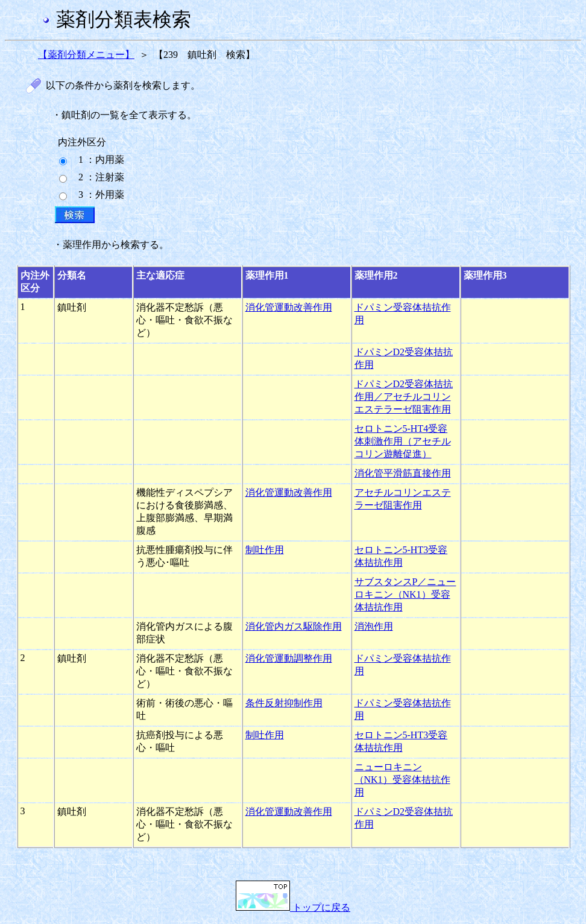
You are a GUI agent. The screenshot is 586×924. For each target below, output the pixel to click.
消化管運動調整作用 (289, 658)
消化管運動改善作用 (289, 307)
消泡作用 (374, 626)
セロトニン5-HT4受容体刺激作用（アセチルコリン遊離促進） (403, 441)
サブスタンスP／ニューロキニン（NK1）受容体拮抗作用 (405, 594)
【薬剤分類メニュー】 (86, 55)
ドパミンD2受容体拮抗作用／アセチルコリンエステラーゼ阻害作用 (404, 397)
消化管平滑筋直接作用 (403, 473)
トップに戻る (293, 907)
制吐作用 (265, 550)
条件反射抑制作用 (284, 703)
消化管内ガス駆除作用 (294, 626)
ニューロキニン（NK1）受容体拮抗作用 (402, 780)
